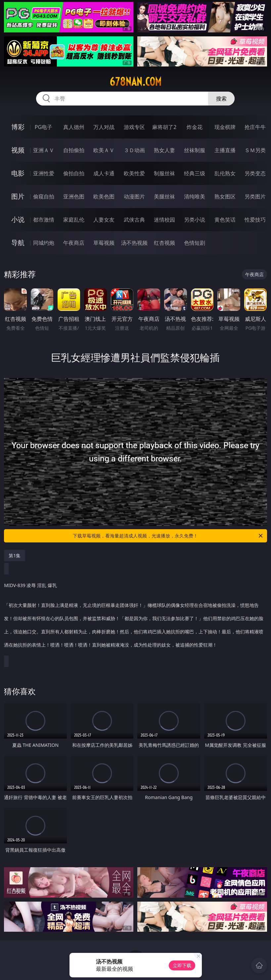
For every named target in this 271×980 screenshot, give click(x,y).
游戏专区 (134, 127)
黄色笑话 (225, 220)
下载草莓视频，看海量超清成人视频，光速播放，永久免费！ (168, 536)
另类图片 (255, 196)
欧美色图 (104, 196)
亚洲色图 (74, 196)
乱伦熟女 (225, 173)
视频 (18, 150)
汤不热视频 (134, 243)
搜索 (221, 99)
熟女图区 (225, 196)
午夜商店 (74, 243)
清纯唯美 (195, 196)
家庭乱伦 (74, 220)
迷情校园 (164, 220)
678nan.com (135, 82)
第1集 (15, 555)
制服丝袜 (164, 173)
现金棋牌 (225, 127)
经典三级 (195, 173)
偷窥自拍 (44, 196)
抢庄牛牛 (255, 127)
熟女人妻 (164, 150)
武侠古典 (134, 220)
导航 (18, 243)
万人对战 (104, 127)
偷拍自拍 (74, 173)
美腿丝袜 (164, 196)
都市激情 (44, 220)
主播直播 (225, 150)
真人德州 (74, 127)
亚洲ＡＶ (44, 150)
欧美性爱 (134, 173)
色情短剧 (195, 243)
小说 (18, 219)
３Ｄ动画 (134, 150)
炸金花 (195, 127)
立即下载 (182, 965)
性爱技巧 (255, 220)
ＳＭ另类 (255, 150)
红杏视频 (164, 243)
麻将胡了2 (164, 127)
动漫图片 (134, 196)
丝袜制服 (195, 150)
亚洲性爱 (44, 173)
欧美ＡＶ (104, 150)
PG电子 (44, 127)
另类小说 (195, 220)
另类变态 (255, 173)
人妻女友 (104, 220)
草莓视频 (104, 243)
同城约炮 (44, 243)
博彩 (18, 127)
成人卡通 (104, 173)
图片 (18, 196)
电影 (18, 173)
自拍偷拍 (74, 150)
